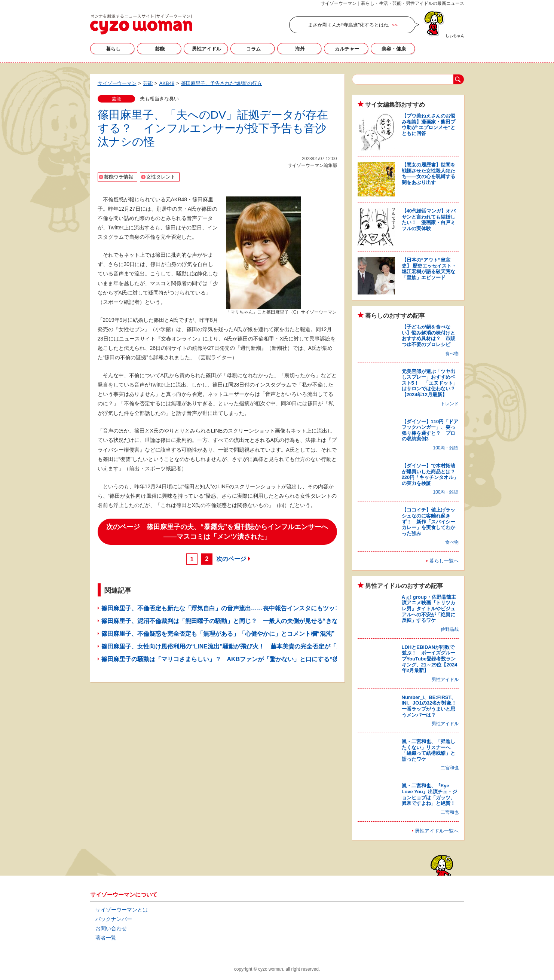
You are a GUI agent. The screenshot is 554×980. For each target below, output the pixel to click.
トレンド (450, 404)
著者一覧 (106, 938)
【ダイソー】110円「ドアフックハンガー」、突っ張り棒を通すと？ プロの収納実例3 (430, 430)
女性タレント (161, 177)
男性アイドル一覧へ (437, 831)
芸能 (160, 49)
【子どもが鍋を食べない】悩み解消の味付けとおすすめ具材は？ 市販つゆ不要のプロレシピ (428, 336)
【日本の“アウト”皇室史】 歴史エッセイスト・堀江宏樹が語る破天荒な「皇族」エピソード (429, 269)
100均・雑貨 (446, 448)
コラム (253, 49)
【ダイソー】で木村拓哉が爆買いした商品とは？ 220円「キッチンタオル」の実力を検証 (431, 474)
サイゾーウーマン (141, 24)
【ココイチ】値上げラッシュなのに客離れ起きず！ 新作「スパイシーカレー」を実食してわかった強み (428, 521)
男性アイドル (206, 49)
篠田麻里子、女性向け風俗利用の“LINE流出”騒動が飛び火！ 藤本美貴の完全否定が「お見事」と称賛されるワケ (255, 646)
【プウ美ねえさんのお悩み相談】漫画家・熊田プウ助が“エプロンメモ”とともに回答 (428, 125)
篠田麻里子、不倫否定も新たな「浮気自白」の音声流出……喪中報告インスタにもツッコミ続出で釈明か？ (245, 608)
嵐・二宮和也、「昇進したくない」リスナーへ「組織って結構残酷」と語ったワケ (428, 750)
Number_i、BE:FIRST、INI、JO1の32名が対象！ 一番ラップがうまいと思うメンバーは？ (432, 706)
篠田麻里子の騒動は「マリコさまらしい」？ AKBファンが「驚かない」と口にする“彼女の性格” (234, 659)
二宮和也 (450, 768)
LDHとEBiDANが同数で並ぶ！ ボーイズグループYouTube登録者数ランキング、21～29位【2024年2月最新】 (430, 659)
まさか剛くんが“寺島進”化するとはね (348, 25)
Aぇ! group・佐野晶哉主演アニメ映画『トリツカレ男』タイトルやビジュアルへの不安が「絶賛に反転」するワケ (429, 609)
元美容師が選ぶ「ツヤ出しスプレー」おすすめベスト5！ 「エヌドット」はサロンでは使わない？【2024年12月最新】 (430, 383)
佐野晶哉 (450, 629)
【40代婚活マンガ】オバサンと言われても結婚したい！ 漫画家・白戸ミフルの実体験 (429, 220)
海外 (300, 49)
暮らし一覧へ (444, 561)
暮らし (113, 49)
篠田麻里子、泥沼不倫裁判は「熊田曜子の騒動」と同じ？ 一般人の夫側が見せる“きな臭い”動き (233, 621)
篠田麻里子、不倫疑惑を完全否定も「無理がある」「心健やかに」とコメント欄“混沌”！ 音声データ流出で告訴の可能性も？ (272, 634)
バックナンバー (114, 919)
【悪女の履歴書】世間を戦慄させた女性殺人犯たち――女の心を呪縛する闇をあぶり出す (428, 174)
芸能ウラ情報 (119, 177)
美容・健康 (394, 49)
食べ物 (452, 354)
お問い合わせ (111, 928)
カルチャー (347, 49)
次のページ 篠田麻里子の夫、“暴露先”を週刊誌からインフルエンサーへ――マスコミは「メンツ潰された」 (217, 532)
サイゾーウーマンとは (122, 910)
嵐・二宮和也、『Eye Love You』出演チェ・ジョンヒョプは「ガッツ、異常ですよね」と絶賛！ (429, 794)
